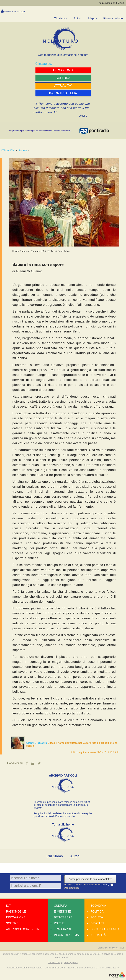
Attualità (98, 935)
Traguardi (62, 929)
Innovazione (16, 917)
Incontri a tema (66, 935)
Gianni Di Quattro (37, 743)
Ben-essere (63, 917)
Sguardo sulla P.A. (106, 929)
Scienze (12, 923)
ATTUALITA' (8, 150)
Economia (98, 906)
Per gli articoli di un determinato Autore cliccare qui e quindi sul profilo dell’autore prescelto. (63, 815)
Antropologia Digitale (24, 929)
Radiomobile (16, 912)
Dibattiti (97, 923)
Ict (8, 906)
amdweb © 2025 (116, 948)
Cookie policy (55, 963)
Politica (97, 912)
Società (23, 150)
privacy (106, 885)
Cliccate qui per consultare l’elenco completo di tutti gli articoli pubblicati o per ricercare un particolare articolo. (62, 805)
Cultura (61, 906)
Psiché (59, 923)
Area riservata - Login (15, 12)
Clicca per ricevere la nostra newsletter (90, 879)
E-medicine (62, 912)
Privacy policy (71, 963)
